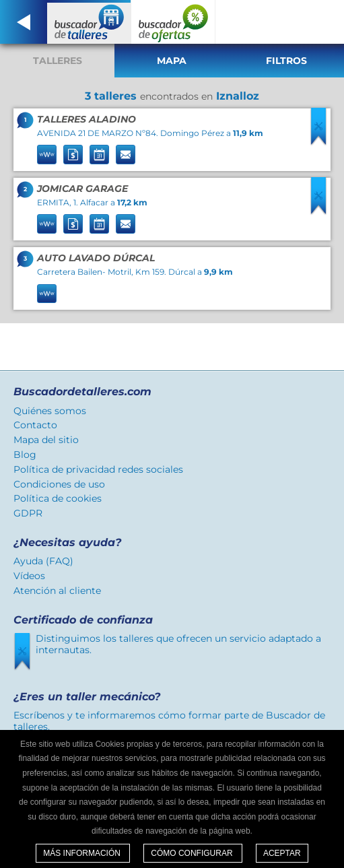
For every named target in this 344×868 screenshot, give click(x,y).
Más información (83, 853)
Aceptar (282, 853)
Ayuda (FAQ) (43, 561)
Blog (25, 455)
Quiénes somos (50, 411)
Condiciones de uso (59, 484)
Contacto (35, 425)
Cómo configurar (193, 853)
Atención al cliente (57, 591)
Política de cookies (58, 498)
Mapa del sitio (46, 440)
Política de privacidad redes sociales (98, 469)
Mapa (172, 61)
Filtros (286, 61)
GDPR (28, 513)
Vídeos (29, 576)
